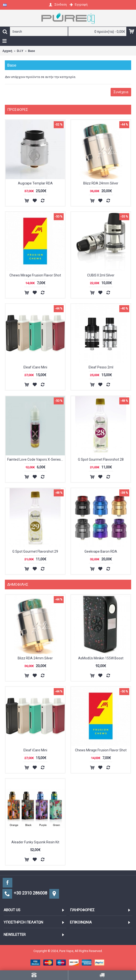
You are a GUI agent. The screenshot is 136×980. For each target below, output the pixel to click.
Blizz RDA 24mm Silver (101, 183)
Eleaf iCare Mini (35, 367)
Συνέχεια (121, 92)
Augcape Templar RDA (35, 183)
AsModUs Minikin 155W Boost (101, 658)
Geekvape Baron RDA (101, 551)
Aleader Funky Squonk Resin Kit (35, 842)
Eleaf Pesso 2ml (101, 367)
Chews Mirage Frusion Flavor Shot (35, 275)
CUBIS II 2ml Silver (101, 275)
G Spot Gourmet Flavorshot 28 (101, 459)
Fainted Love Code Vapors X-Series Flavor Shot (36, 459)
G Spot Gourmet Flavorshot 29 (35, 551)
